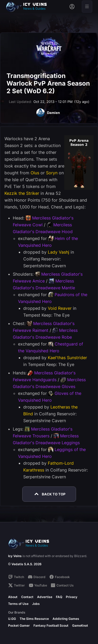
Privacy (72, 597)
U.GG (12, 619)
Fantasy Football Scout (51, 625)
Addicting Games (66, 619)
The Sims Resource (34, 619)
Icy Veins (15, 556)
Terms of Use (18, 604)
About (13, 597)
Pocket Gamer (19, 625)
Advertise (45, 597)
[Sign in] (72, 7)
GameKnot (80, 625)
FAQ (59, 597)
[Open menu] (87, 7)
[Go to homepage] (29, 7)
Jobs (36, 604)
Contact (27, 597)
